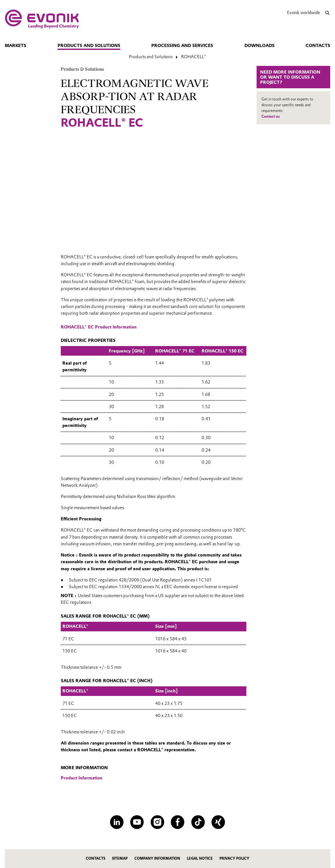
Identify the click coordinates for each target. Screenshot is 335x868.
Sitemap (120, 858)
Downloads (259, 45)
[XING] (218, 822)
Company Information (157, 858)
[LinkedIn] (117, 822)
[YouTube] (137, 822)
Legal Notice (200, 858)
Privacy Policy (234, 858)
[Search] (327, 13)
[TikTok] (198, 822)
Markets (16, 45)
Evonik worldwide (303, 12)
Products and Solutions (89, 45)
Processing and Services (182, 45)
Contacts (318, 45)
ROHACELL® (194, 57)
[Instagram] (157, 822)
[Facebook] (178, 822)
